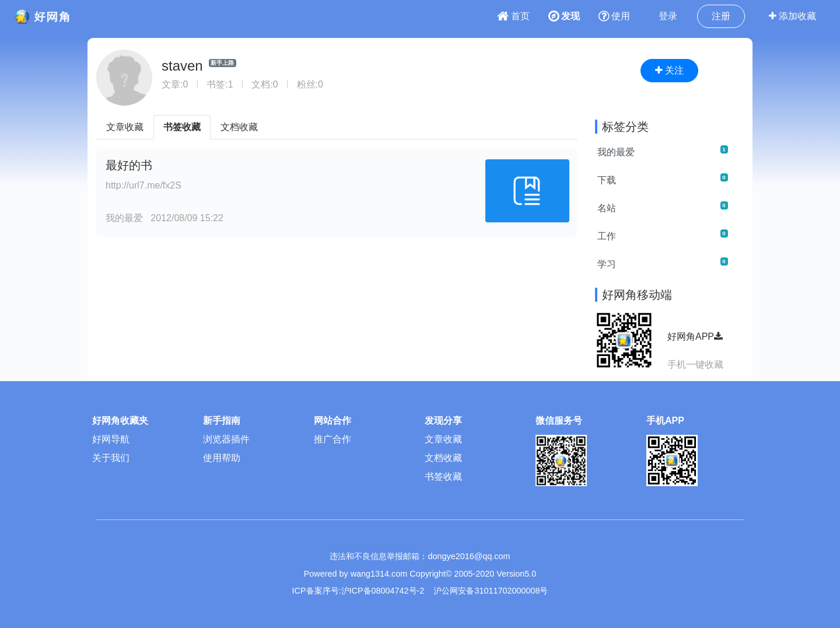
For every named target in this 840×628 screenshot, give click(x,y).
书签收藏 (182, 127)
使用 (614, 16)
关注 (669, 70)
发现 (564, 16)
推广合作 (332, 439)
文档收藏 (239, 127)
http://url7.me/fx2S (143, 185)
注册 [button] (721, 16)
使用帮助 (222, 458)
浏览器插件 (226, 439)
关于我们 (111, 458)
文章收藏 (125, 127)
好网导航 (111, 439)
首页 (513, 16)
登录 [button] (668, 16)
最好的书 (129, 165)
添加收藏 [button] (792, 16)
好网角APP (695, 336)
